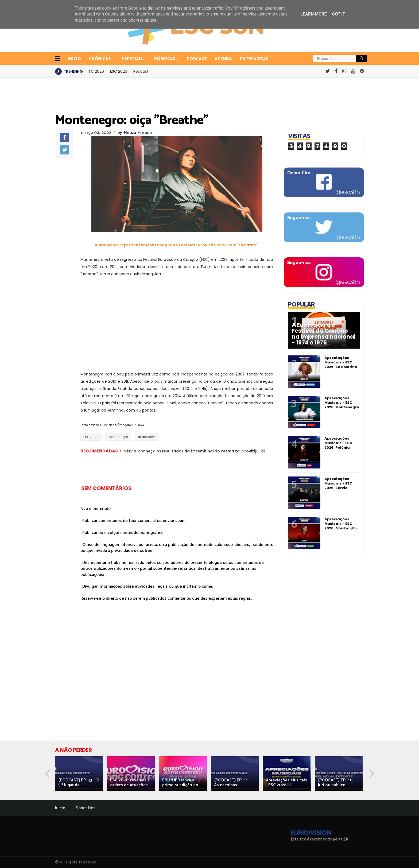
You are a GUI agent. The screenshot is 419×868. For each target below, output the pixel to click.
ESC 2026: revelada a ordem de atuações (130, 783)
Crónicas (100, 59)
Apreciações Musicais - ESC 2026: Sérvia (338, 483)
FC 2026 (96, 71)
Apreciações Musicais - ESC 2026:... (286, 783)
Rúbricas (165, 59)
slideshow (146, 437)
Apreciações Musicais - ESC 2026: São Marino (341, 362)
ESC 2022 (91, 437)
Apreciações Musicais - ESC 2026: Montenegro (342, 403)
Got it (338, 14)
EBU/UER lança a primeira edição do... (181, 783)
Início (60, 808)
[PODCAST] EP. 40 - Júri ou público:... (336, 783)
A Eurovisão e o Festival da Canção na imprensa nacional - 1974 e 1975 (324, 334)
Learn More (313, 14)
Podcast (197, 59)
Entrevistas (254, 59)
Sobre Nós (86, 808)
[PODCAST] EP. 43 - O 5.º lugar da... (78, 783)
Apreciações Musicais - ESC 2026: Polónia (338, 443)
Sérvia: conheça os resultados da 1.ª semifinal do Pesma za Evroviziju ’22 (195, 451)
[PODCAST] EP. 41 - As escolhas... (232, 783)
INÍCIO (74, 59)
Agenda (223, 59)
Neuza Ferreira (138, 133)
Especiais (133, 59)
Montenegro (118, 437)
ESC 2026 (119, 71)
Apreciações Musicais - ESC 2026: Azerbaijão (341, 524)
